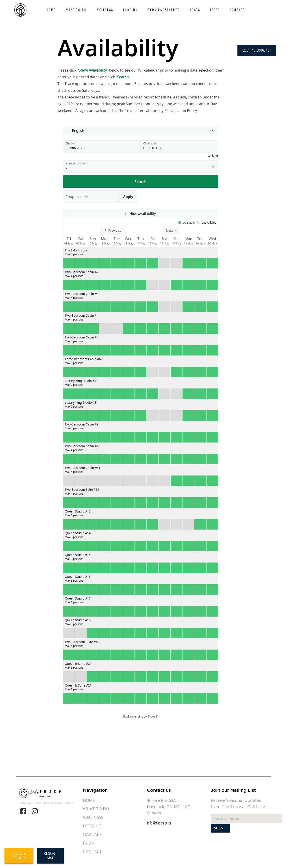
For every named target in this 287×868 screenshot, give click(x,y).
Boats (195, 10)
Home (51, 10)
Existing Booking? (257, 51)
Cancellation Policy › (182, 111)
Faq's (215, 10)
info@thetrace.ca (159, 824)
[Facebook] (23, 811)
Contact (237, 10)
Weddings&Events (164, 10)
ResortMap (50, 856)
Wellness (105, 10)
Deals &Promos (19, 856)
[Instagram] (35, 811)
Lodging (130, 10)
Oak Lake (92, 834)
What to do (76, 10)
